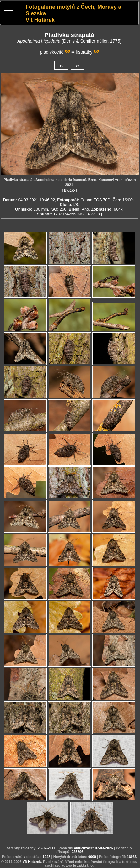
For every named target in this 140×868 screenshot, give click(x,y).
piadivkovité (52, 52)
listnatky (84, 52)
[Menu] (8, 14)
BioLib (70, 190)
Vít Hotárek (32, 862)
